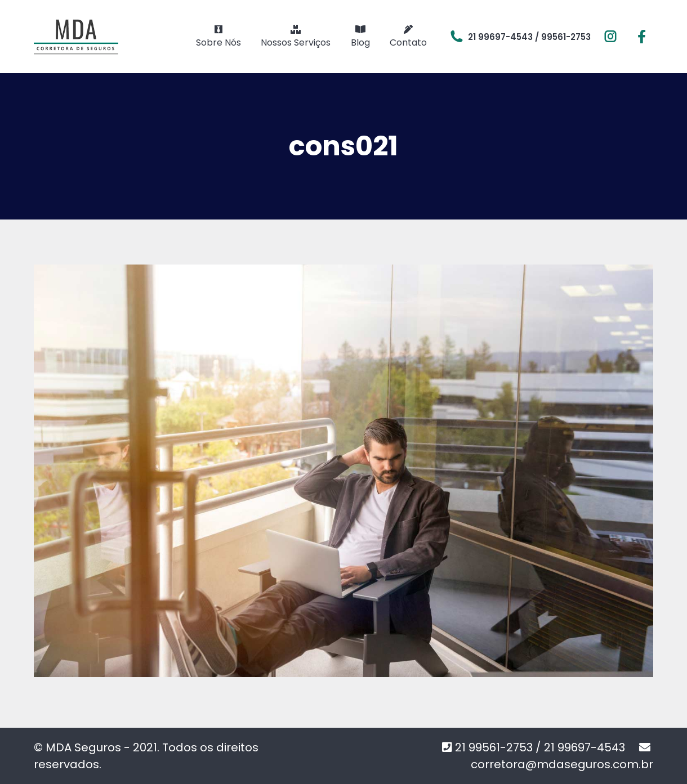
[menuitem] (218, 37)
